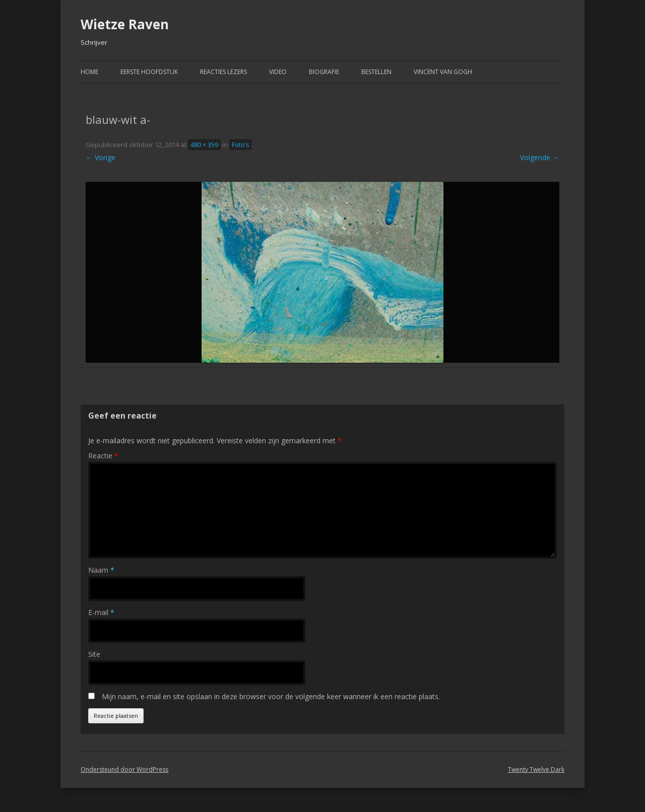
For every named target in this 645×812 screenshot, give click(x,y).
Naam (101, 570)
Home (89, 72)
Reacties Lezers (223, 72)
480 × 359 (204, 145)
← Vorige (101, 157)
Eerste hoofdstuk (149, 72)
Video (278, 72)
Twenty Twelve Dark (536, 769)
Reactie (103, 456)
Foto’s (241, 145)
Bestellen (376, 72)
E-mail (101, 612)
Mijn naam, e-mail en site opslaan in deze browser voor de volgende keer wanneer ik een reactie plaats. (271, 696)
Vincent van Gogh (443, 72)
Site (94, 654)
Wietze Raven (125, 24)
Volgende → (540, 157)
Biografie (324, 72)
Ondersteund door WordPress (124, 769)
